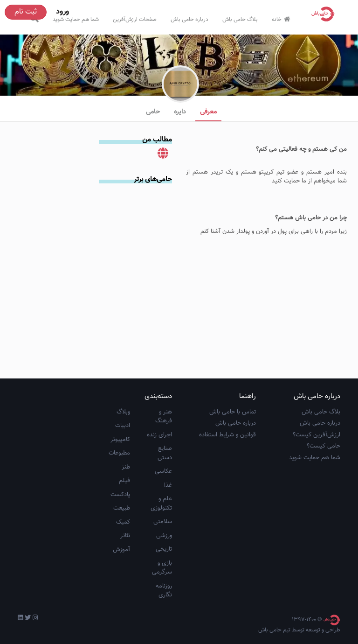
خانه (282, 20)
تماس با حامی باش (233, 412)
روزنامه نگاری (164, 591)
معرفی (208, 112)
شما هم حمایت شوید (76, 20)
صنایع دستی (165, 453)
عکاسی (163, 471)
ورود (62, 12)
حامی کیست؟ (324, 446)
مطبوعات (119, 453)
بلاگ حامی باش (240, 20)
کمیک (123, 522)
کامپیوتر (120, 440)
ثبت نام (26, 12)
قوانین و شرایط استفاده (227, 435)
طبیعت (122, 508)
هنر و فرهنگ (164, 417)
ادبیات (123, 426)
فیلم (124, 481)
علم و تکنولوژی (161, 504)
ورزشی (164, 536)
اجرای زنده (159, 435)
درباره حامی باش (189, 20)
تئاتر (125, 536)
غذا (168, 485)
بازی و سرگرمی (162, 568)
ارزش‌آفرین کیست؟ (317, 435)
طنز (126, 467)
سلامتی (163, 522)
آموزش (121, 550)
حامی (153, 112)
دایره (180, 112)
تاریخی (164, 549)
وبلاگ (123, 412)
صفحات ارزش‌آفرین (135, 20)
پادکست (120, 495)
